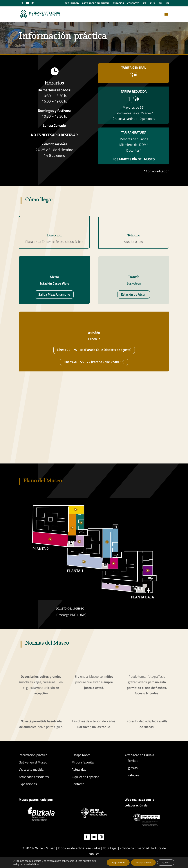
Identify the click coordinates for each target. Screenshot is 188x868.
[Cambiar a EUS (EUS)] (152, 4)
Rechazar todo (141, 862)
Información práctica (33, 755)
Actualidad (79, 769)
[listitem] (116, 587)
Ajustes (165, 862)
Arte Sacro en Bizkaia (139, 755)
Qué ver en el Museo (33, 762)
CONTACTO (133, 4)
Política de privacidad (134, 848)
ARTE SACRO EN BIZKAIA (96, 4)
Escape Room (81, 755)
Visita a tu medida (31, 769)
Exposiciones (28, 784)
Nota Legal (110, 848)
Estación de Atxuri (134, 294)
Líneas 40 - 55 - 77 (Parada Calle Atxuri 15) (94, 362)
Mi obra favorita (83, 762)
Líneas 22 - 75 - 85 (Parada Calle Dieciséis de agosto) (94, 350)
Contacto (78, 784)
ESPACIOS (118, 4)
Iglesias (132, 768)
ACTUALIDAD (72, 4)
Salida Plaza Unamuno (54, 294)
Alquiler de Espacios (85, 777)
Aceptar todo (114, 862)
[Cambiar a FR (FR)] (167, 4)
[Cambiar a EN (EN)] (160, 4)
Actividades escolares (34, 777)
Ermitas (133, 761)
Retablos (133, 775)
